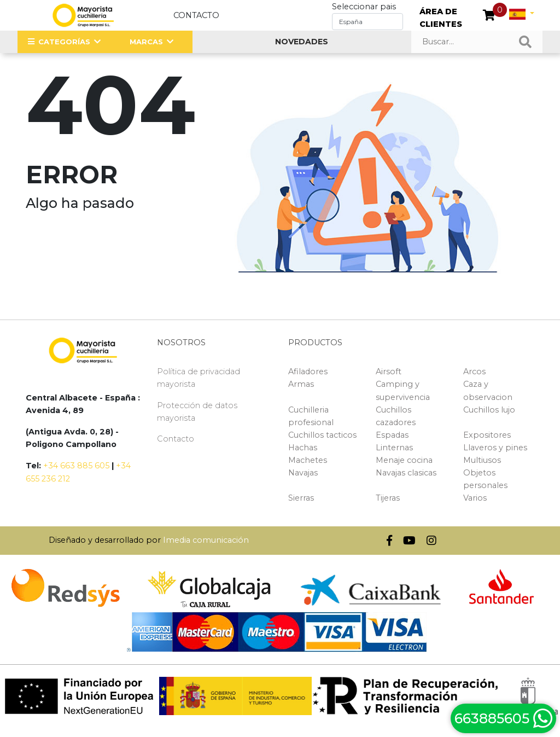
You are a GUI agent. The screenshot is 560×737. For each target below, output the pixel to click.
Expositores (487, 435)
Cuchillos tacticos (322, 435)
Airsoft (389, 372)
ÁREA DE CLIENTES (441, 18)
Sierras (301, 498)
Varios (475, 498)
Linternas (394, 448)
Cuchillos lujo (489, 410)
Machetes (308, 460)
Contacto (196, 15)
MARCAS (146, 42)
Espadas (392, 435)
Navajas (303, 473)
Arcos (474, 372)
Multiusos (482, 460)
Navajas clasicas (406, 473)
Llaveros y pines (495, 448)
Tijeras (388, 498)
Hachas (303, 448)
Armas (301, 384)
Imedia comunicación (206, 540)
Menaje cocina (404, 460)
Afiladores (308, 372)
